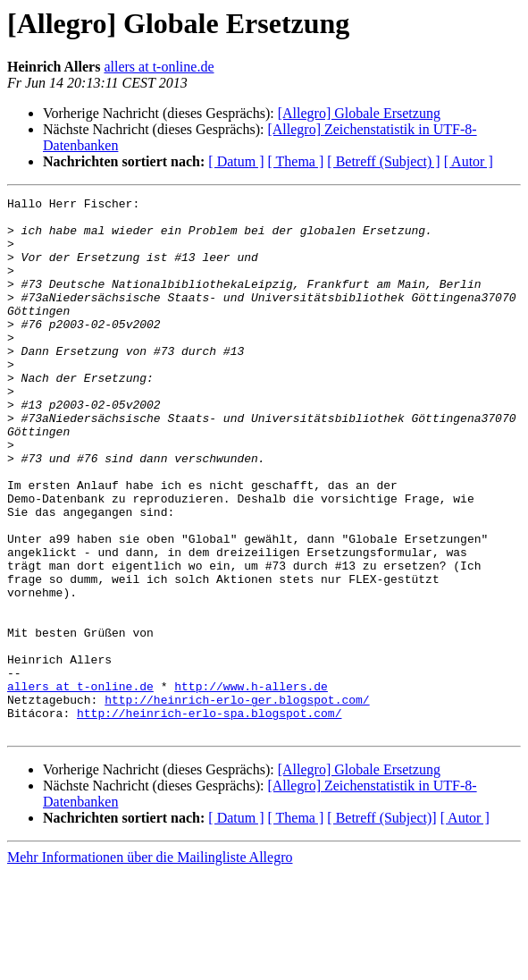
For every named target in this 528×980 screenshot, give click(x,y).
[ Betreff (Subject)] (381, 925)
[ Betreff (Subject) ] (383, 161)
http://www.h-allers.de (251, 785)
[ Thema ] (296, 161)
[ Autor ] (469, 161)
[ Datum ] (236, 161)
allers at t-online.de (159, 67)
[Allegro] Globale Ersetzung (359, 113)
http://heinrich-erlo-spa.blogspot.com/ (209, 817)
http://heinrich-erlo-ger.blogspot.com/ (237, 801)
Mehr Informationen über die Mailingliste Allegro (150, 964)
